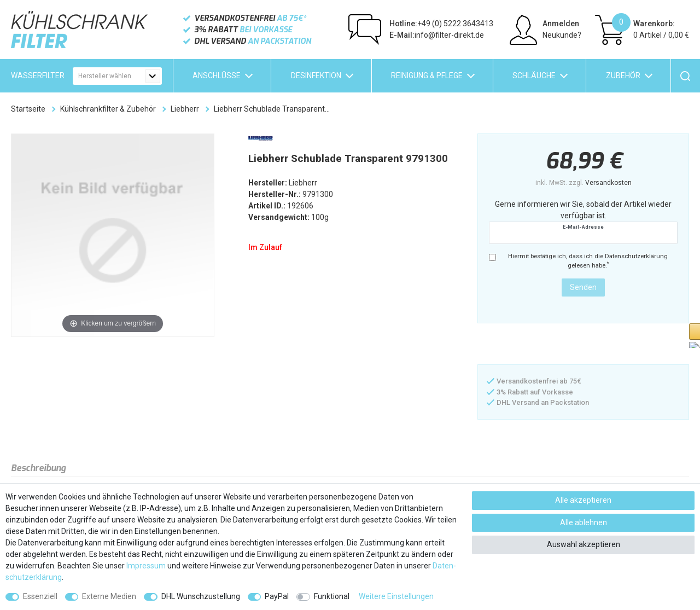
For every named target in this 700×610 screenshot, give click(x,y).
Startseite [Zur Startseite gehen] (28, 109)
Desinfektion (316, 75)
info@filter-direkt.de (437, 35)
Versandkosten (608, 183)
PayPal (277, 596)
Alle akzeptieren (583, 500)
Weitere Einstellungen (396, 596)
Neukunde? (562, 35)
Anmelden (561, 24)
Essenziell (40, 596)
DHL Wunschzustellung (201, 596)
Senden (583, 287)
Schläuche (534, 75)
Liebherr (185, 109)
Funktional (332, 596)
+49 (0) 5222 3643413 (441, 24)
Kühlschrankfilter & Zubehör (108, 109)
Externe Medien (109, 596)
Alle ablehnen (584, 522)
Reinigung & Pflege (427, 75)
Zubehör (623, 75)
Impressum (146, 566)
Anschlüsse (217, 75)
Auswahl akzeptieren (584, 544)
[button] (532, 345)
